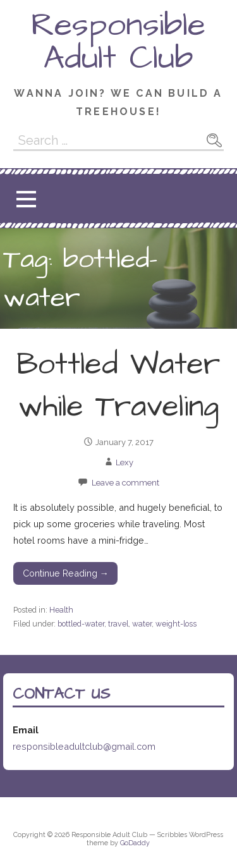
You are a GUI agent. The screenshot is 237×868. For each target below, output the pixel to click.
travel (118, 624)
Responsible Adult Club (118, 42)
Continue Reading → (66, 573)
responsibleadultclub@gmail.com (84, 746)
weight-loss (176, 624)
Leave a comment (125, 483)
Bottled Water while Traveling (118, 386)
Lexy (125, 462)
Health (61, 610)
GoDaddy (135, 843)
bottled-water (81, 624)
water (142, 624)
